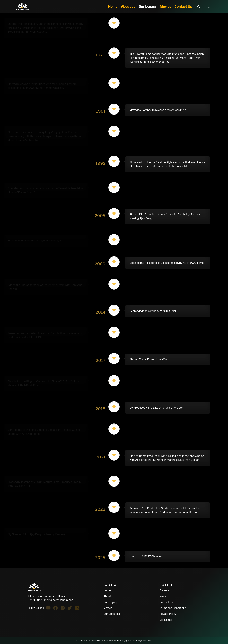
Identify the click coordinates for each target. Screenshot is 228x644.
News (163, 596)
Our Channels (112, 614)
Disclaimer (166, 620)
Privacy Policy (168, 614)
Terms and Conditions (173, 608)
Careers (164, 590)
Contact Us (166, 602)
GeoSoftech (106, 641)
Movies (108, 608)
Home (107, 590)
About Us (109, 596)
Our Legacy (110, 602)
